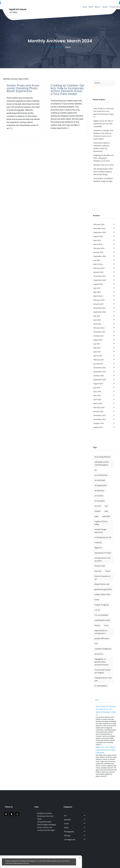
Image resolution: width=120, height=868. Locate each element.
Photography (69, 832)
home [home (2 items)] (97, 600)
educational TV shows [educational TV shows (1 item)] (103, 553)
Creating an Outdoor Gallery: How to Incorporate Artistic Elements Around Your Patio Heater (67, 90)
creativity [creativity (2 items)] (98, 542)
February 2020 (99, 407)
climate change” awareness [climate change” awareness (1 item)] (101, 531)
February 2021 (99, 360)
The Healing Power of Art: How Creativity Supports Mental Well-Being (103, 172)
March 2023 (98, 296)
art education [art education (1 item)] (100, 501)
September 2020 (100, 380)
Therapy (67, 836)
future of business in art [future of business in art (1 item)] (102, 578)
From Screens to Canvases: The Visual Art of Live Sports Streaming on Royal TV (104, 113)
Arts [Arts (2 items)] (106, 506)
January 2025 (98, 252)
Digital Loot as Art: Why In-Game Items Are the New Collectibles (103, 124)
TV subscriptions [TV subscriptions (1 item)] (101, 686)
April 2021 (97, 352)
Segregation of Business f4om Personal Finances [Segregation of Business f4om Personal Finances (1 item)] (101, 662)
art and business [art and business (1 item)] (101, 475)
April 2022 (97, 324)
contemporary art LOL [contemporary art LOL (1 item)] (103, 537)
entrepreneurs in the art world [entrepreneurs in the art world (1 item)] (102, 559)
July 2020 (97, 388)
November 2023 (100, 276)
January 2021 (98, 364)
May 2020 (97, 395)
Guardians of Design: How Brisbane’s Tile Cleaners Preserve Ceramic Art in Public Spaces (103, 135)
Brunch (105, 7)
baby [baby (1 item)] (96, 516)
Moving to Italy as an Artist (103, 165)
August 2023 (98, 284)
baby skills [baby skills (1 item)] (106, 516)
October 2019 (99, 423)
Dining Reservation (44, 822)
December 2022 (99, 308)
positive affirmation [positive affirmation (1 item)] (102, 638)
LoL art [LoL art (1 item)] (97, 610)
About (91, 7)
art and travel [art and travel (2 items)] (100, 480)
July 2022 (97, 316)
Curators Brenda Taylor (46, 830)
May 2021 (97, 348)
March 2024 (98, 264)
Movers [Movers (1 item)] (97, 625)
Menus (98, 7)
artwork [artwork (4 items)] (98, 511)
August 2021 (98, 340)
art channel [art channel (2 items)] (99, 496)
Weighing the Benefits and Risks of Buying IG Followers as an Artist (103, 158)
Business (67, 820)
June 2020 (97, 392)
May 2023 (97, 292)
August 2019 (98, 427)
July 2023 (97, 288)
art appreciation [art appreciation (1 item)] (101, 485)
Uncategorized (70, 840)
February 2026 (99, 224)
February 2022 (99, 328)
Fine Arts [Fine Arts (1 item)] (98, 571)
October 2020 (99, 376)
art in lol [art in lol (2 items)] (98, 506)
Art (65, 816)
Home (85, 7)
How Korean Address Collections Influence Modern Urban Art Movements (101, 147)
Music (66, 828)
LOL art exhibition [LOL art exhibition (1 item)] (101, 615)
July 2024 (97, 260)
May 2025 (97, 240)
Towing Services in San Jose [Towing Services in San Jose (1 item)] (103, 679)
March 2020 (98, 403)
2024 (60, 47)
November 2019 (100, 419)
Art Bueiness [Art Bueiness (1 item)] (99, 491)
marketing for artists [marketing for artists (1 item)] (102, 620)
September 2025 (100, 232)
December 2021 (99, 332)
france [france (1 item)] (108, 571)
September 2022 (100, 312)
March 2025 (98, 244)
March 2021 (98, 356)
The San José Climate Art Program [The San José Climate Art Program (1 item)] (102, 671)
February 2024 (99, 268)
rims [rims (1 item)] (96, 644)
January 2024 (98, 272)
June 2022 (97, 320)
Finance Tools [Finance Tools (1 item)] (100, 566)
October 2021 (99, 336)
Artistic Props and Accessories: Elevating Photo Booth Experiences (23, 88)
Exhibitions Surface (44, 813)
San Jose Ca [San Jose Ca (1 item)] (99, 654)
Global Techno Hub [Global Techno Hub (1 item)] (102, 584)
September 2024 (100, 256)
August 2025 (98, 236)
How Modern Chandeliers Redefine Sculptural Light (103, 180)
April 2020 (97, 399)
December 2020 (99, 368)
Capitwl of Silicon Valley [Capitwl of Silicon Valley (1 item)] (101, 523)
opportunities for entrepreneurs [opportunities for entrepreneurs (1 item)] (101, 632)
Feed (97, 700)
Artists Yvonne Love (45, 827)
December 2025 (99, 228)
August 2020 (98, 384)
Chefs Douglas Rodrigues (47, 825)
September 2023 (100, 280)
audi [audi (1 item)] (106, 511)
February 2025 (99, 248)
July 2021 (97, 344)
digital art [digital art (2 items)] (98, 548)
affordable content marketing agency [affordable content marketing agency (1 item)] (102, 463)
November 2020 (100, 372)
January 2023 (98, 304)
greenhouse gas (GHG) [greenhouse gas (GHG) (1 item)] (103, 589)
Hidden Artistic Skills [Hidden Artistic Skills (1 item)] (102, 594)
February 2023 (99, 300)
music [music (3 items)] (106, 625)
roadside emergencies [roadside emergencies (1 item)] (103, 649)
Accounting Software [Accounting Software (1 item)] (102, 457)
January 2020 (98, 411)
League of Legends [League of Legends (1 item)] (102, 605)
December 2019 (99, 415)
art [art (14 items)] (96, 470)
